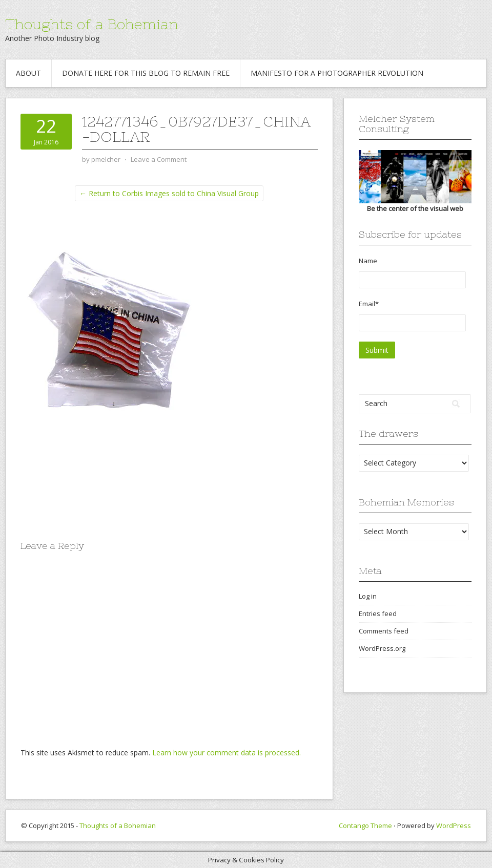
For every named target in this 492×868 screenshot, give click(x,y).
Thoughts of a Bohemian (92, 24)
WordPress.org (382, 648)
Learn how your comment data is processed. (227, 753)
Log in (368, 596)
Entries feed (378, 613)
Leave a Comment (159, 159)
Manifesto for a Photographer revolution (337, 73)
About (28, 73)
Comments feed (384, 631)
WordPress (454, 825)
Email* (412, 315)
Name (412, 272)
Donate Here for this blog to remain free (146, 73)
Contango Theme (365, 825)
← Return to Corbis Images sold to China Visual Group (169, 193)
